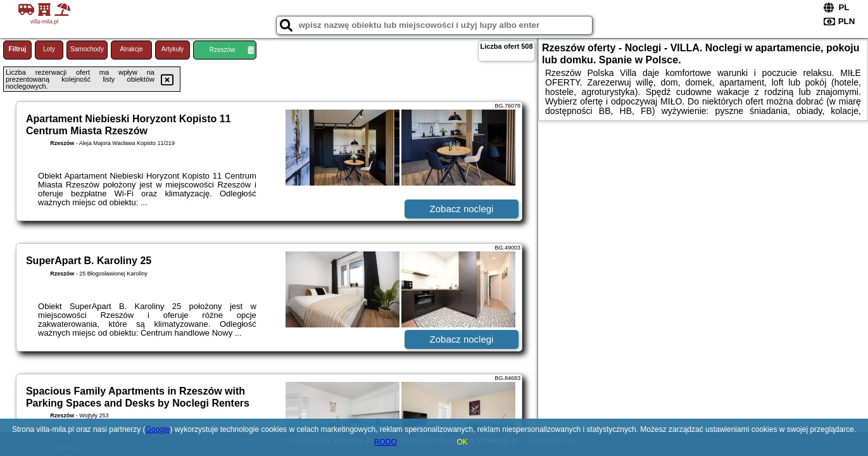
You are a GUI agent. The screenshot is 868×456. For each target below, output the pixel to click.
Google (158, 429)
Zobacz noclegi (462, 209)
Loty (49, 49)
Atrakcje (131, 49)
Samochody (87, 49)
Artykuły (173, 49)
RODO (386, 442)
